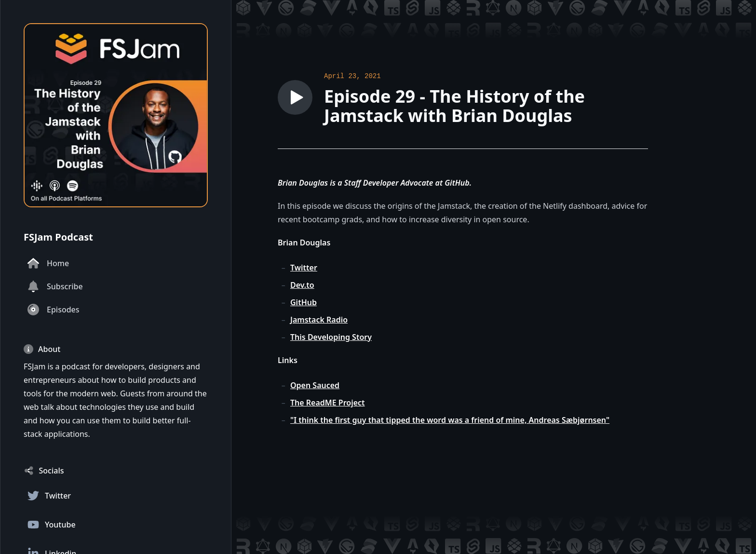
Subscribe (55, 286)
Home (48, 263)
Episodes (54, 310)
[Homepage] (116, 115)
